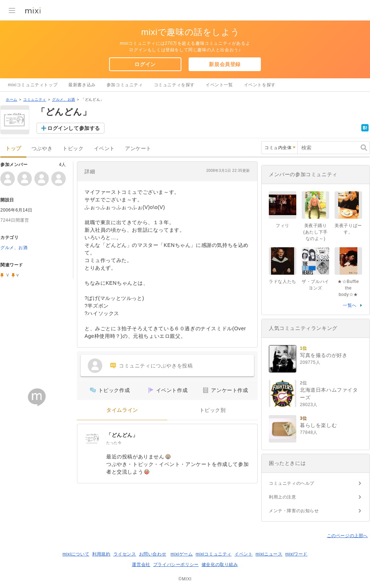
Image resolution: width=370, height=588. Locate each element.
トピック (73, 149)
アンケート (138, 149)
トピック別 (213, 410)
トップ (13, 149)
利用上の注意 (283, 497)
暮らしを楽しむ (318, 425)
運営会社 (141, 565)
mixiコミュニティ (214, 554)
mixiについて (76, 554)
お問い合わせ (153, 554)
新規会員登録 (225, 64)
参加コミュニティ (125, 85)
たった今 (114, 443)
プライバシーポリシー (176, 565)
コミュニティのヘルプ (292, 483)
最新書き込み (82, 85)
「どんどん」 (122, 435)
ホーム (12, 99)
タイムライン (122, 410)
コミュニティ (35, 99)
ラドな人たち (283, 282)
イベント (104, 149)
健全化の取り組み (220, 565)
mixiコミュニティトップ (33, 85)
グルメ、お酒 (64, 99)
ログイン (145, 64)
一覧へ (350, 305)
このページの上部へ (347, 536)
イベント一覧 (219, 85)
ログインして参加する (74, 128)
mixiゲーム (182, 554)
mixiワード (296, 554)
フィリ (283, 226)
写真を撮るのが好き (324, 355)
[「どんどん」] (92, 439)
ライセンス (125, 554)
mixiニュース (269, 554)
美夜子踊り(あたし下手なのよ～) (315, 232)
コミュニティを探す (174, 85)
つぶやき (42, 149)
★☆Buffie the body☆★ (348, 288)
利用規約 (101, 554)
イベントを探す (260, 85)
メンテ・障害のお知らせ (294, 511)
